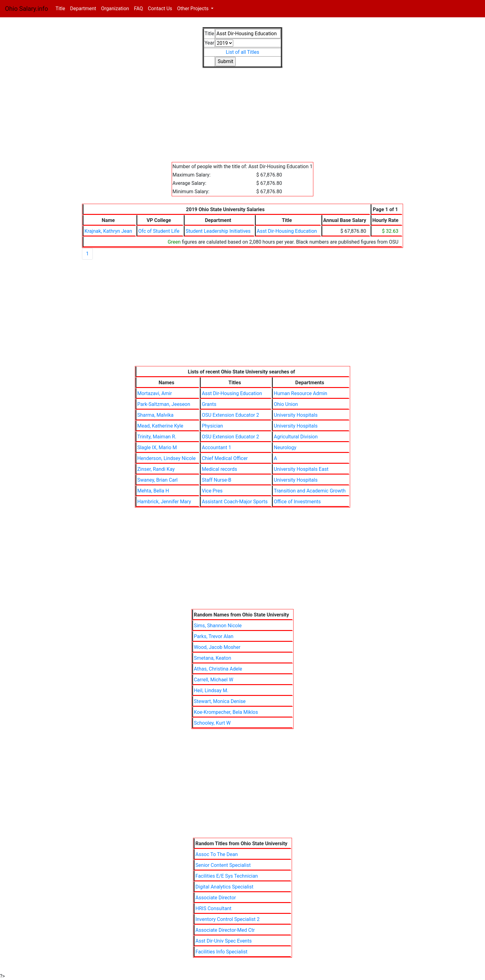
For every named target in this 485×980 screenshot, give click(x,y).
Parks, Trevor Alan (214, 636)
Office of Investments (297, 502)
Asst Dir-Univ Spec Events (224, 941)
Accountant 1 (216, 447)
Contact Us (160, 9)
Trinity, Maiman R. (157, 437)
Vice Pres (212, 491)
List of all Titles (242, 52)
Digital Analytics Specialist (224, 887)
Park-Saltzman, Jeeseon (164, 404)
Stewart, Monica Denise (220, 701)
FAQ (138, 9)
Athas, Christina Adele (218, 669)
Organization (115, 9)
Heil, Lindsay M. (211, 690)
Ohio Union (286, 404)
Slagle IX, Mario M (157, 447)
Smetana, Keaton (213, 658)
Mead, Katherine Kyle (160, 426)
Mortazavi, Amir (155, 393)
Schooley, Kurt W (212, 723)
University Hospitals (296, 415)
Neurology (285, 447)
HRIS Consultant (213, 908)
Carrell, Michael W (214, 680)
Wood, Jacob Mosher (217, 647)
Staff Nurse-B (216, 480)
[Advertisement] (242, 119)
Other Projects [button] (194, 9)
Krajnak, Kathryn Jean (108, 231)
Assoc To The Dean (217, 854)
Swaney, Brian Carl (158, 480)
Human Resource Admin (300, 393)
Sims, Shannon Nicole (218, 626)
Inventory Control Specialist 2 (228, 919)
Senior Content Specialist (223, 865)
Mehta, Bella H (153, 491)
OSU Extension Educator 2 (230, 415)
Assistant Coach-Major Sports (235, 502)
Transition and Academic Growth (310, 491)
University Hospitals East (301, 469)
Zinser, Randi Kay (156, 469)
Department (83, 9)
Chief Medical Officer (225, 458)
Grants (209, 404)
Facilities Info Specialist (221, 952)
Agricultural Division (296, 437)
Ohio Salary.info (26, 9)
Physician (212, 426)
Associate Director (216, 898)
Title (61, 8)
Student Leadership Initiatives (218, 231)
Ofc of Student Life (159, 231)
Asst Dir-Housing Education (287, 231)
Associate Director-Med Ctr (225, 930)
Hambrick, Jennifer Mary (164, 502)
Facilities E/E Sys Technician (227, 876)
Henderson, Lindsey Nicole (167, 458)
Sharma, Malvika (155, 415)
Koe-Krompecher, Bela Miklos (226, 712)
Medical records (219, 469)
